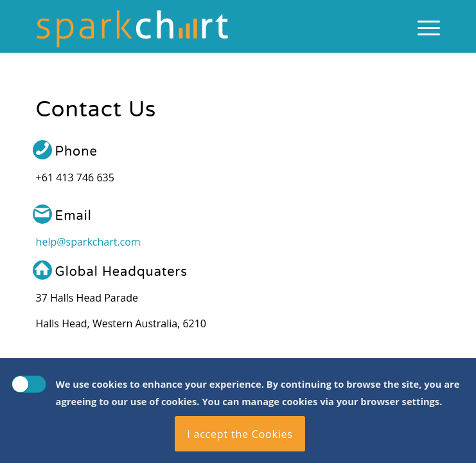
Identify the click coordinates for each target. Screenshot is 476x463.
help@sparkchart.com (88, 242)
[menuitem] (422, 26)
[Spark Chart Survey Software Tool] (198, 26)
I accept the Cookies (240, 434)
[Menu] (422, 26)
